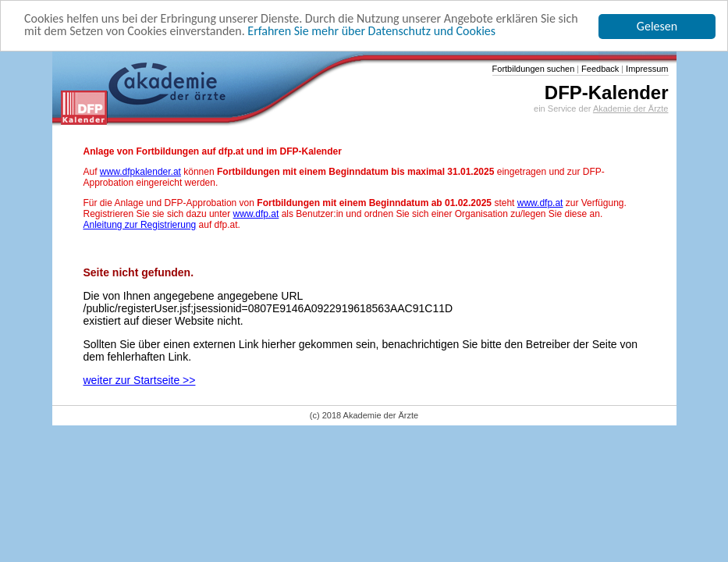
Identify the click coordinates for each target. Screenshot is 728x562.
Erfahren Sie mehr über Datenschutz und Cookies (371, 31)
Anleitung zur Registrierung (140, 225)
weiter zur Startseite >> (140, 380)
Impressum (646, 69)
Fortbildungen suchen (534, 69)
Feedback (599, 69)
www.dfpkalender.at (140, 172)
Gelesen (657, 26)
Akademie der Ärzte (631, 108)
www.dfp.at (540, 203)
